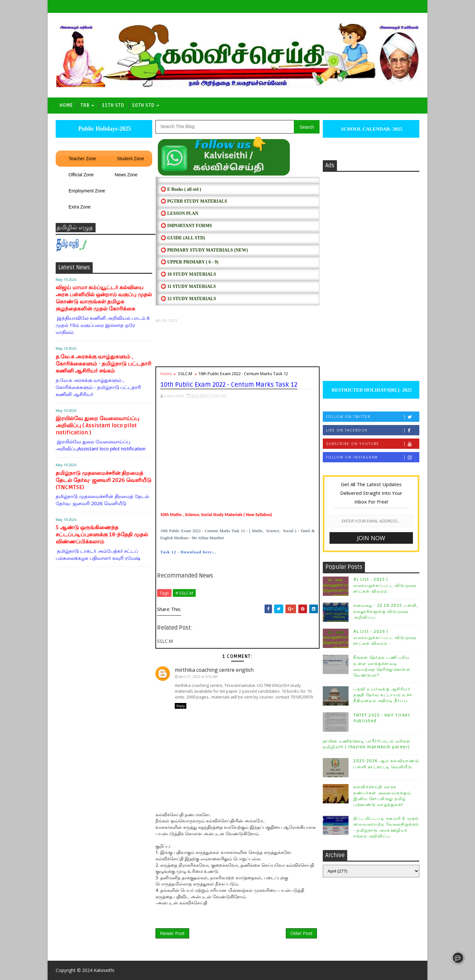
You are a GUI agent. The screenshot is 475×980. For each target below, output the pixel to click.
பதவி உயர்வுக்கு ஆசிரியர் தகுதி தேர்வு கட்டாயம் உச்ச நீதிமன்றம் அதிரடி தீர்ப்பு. (383, 695)
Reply (181, 706)
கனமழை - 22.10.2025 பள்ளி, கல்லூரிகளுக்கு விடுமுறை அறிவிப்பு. (386, 611)
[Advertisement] (237, 345)
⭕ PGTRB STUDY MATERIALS (194, 201)
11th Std (113, 105)
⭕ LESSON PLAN (179, 213)
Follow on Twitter (373, 417)
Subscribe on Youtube (373, 444)
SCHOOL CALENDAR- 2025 (371, 129)
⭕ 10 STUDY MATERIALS (188, 274)
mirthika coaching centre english (214, 670)
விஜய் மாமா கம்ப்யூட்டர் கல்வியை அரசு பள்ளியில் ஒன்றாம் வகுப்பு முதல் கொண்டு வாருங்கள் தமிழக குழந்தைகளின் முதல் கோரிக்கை (104, 298)
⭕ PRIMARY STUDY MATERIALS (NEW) (204, 250)
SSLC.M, (219, 396)
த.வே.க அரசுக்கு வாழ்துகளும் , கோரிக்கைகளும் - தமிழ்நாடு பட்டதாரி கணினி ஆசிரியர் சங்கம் (103, 364)
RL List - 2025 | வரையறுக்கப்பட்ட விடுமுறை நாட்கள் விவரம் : (385, 585)
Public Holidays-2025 (104, 129)
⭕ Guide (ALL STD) (183, 238)
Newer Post (172, 933)
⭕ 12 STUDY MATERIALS (188, 299)
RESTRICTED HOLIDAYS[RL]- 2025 (371, 390)
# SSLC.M (184, 593)
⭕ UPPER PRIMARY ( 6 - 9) (189, 262)
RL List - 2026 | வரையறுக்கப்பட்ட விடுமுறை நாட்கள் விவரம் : (385, 637)
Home (66, 105)
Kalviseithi (104, 970)
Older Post (301, 933)
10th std (143, 105)
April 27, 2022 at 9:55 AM (198, 676)
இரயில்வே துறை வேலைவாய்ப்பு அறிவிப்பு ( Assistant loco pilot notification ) (98, 425)
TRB (85, 105)
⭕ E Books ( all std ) (181, 189)
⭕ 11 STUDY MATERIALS (188, 287)
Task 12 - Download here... (188, 552)
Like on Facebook (373, 430)
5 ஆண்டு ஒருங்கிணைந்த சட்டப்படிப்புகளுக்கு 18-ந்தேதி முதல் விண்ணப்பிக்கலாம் (102, 535)
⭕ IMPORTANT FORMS (186, 226)
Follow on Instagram (373, 457)
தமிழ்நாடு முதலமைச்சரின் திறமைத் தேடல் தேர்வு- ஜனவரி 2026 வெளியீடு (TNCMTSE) (103, 480)
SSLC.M (185, 374)
